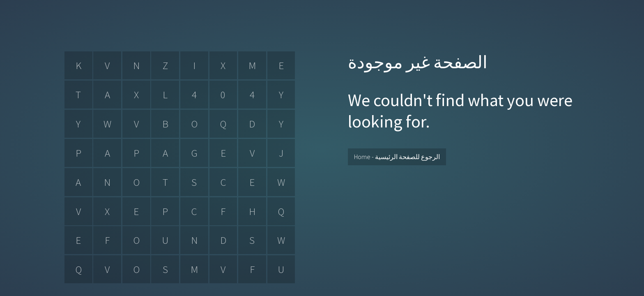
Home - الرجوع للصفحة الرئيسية (397, 157)
